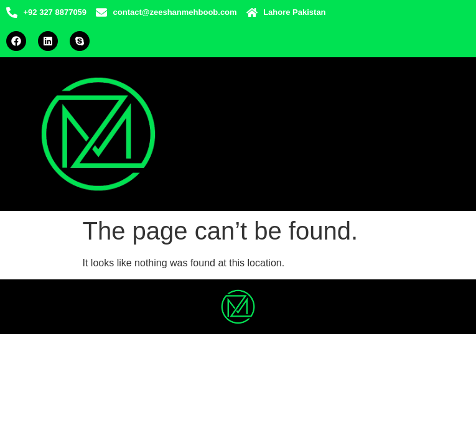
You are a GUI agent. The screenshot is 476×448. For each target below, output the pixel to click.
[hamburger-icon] (404, 134)
